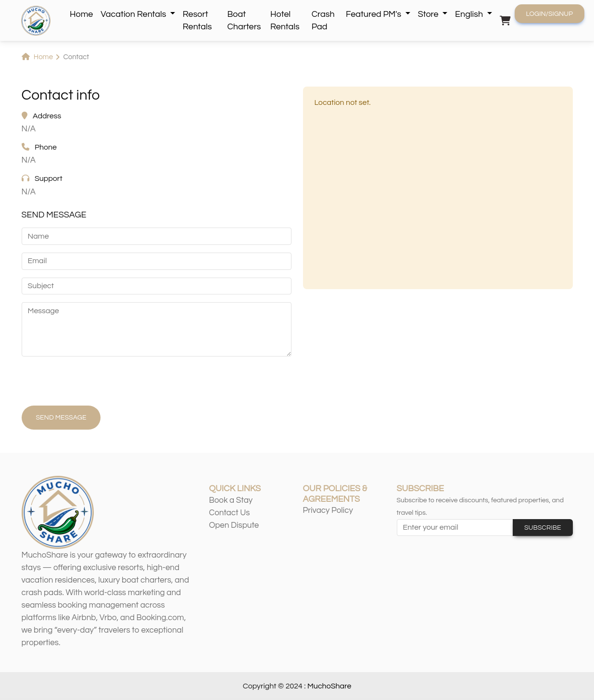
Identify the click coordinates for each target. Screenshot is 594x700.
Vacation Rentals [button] (134, 14)
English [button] (470, 14)
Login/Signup (550, 14)
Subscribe (543, 528)
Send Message (61, 418)
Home (81, 14)
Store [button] (429, 14)
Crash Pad (323, 20)
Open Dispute (234, 525)
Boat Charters (244, 20)
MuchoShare (329, 686)
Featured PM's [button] (374, 14)
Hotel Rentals (285, 20)
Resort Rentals (197, 20)
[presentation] (95, 383)
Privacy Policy (328, 510)
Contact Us (230, 513)
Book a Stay (231, 500)
